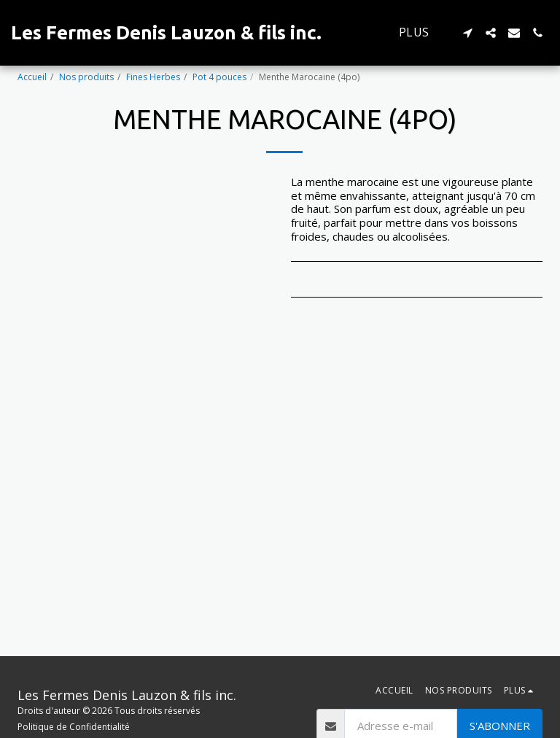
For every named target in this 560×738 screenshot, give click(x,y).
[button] (467, 33)
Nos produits (86, 77)
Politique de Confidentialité (74, 727)
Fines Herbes (153, 77)
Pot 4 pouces (219, 77)
